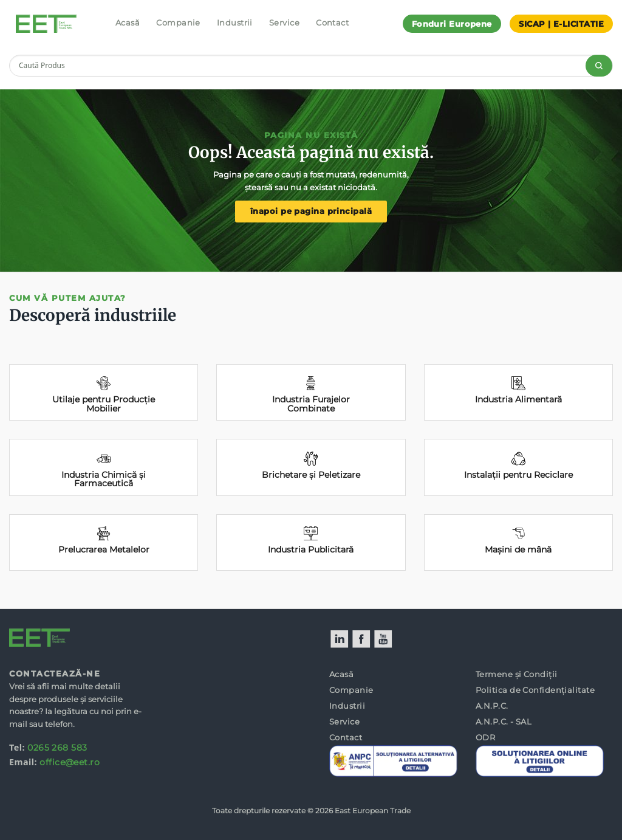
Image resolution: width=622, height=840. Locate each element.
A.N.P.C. (492, 706)
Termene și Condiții (517, 674)
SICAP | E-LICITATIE (561, 24)
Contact (332, 22)
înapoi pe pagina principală (311, 211)
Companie (178, 22)
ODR (485, 737)
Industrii (235, 22)
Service (284, 22)
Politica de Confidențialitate (535, 690)
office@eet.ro (70, 762)
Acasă (128, 22)
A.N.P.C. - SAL (504, 721)
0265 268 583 (57, 748)
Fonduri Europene (452, 24)
